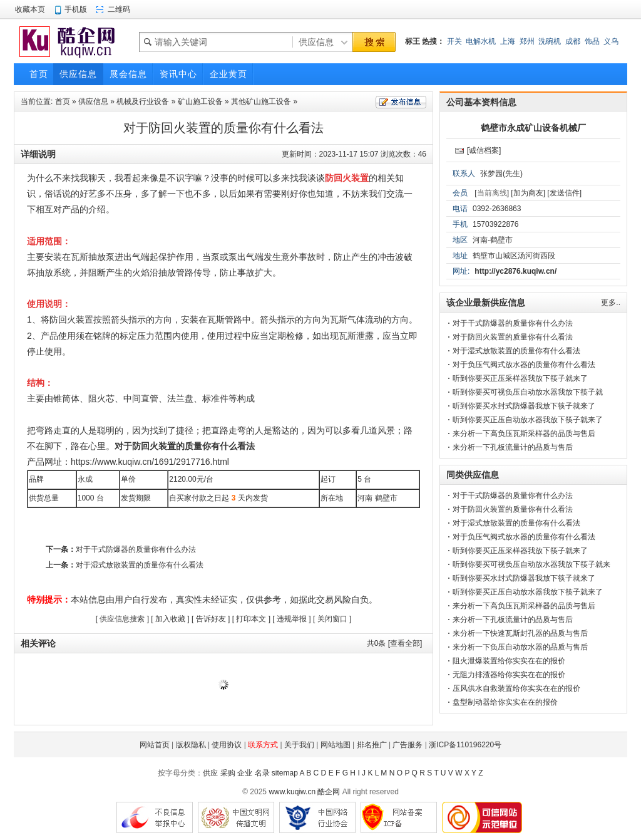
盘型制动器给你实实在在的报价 (505, 702)
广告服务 (408, 745)
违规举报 (292, 619)
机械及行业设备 (143, 101)
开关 (454, 41)
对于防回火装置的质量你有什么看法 (513, 337)
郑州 (527, 41)
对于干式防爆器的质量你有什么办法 (136, 549)
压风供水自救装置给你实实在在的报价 (516, 688)
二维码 (119, 9)
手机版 (76, 9)
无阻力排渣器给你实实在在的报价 (509, 675)
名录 (262, 773)
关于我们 (299, 745)
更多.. (611, 303)
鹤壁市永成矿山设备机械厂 (533, 128)
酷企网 (329, 792)
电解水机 (481, 41)
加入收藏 (170, 619)
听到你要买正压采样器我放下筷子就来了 (520, 378)
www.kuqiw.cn (292, 792)
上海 (508, 41)
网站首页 (155, 745)
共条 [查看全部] (395, 643)
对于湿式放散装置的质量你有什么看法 (140, 565)
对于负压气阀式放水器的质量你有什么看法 (524, 365)
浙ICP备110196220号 (465, 745)
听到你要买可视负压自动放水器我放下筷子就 (528, 392)
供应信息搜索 (122, 619)
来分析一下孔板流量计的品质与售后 (513, 447)
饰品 (592, 41)
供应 (210, 773)
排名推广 (372, 745)
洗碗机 (550, 41)
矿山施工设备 (200, 101)
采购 (228, 773)
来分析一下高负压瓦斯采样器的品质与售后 (524, 433)
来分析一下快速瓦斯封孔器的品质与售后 (520, 633)
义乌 (611, 41)
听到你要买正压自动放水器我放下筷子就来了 (528, 420)
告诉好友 (211, 619)
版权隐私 (191, 745)
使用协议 (227, 745)
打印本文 (251, 619)
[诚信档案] (484, 150)
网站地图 (336, 745)
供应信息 (93, 101)
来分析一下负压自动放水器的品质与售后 (520, 647)
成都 (573, 41)
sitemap (285, 773)
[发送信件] (564, 193)
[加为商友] (528, 193)
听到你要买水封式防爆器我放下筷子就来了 (524, 406)
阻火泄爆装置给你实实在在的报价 (509, 661)
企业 (245, 773)
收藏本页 (30, 9)
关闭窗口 (332, 619)
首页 (63, 101)
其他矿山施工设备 (261, 101)
